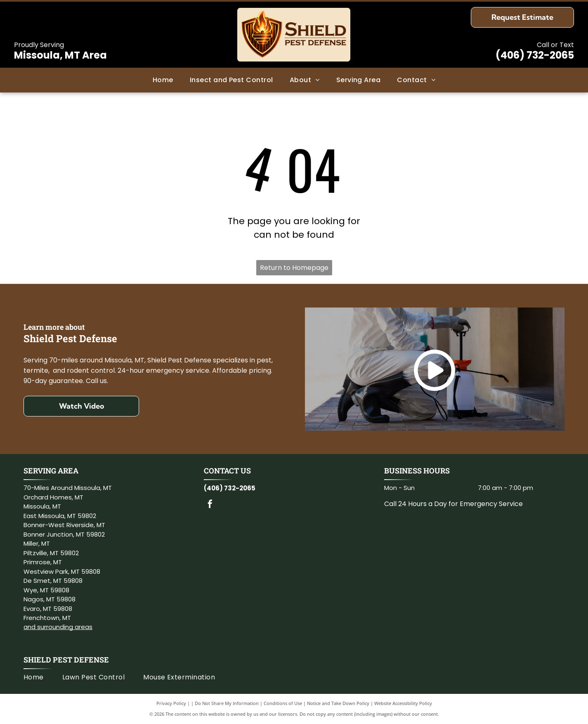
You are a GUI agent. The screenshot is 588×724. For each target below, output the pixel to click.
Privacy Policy (171, 703)
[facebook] (210, 505)
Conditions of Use (283, 703)
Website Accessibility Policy (403, 703)
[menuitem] (163, 80)
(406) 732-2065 (535, 55)
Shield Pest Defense (66, 660)
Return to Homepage (294, 268)
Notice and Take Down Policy (338, 703)
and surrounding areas (58, 627)
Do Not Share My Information (227, 703)
